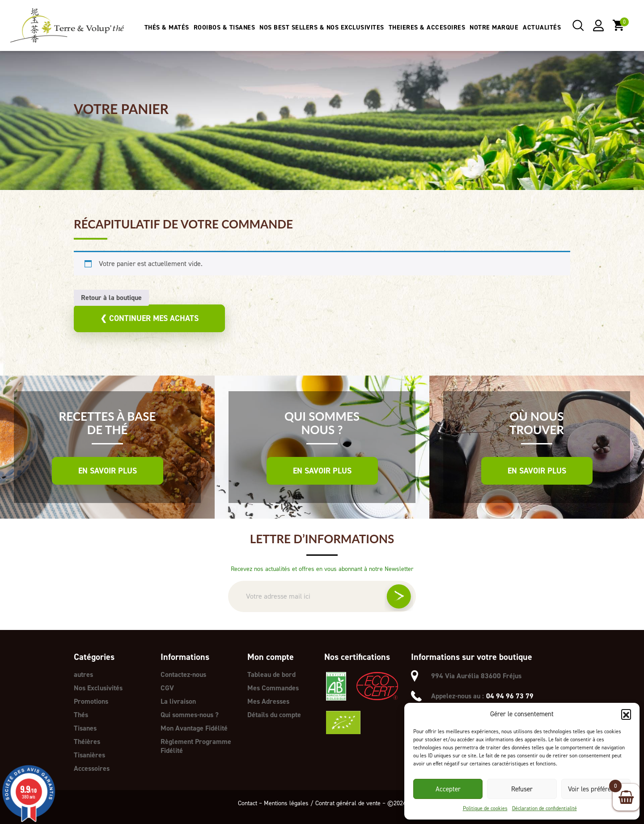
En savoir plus (108, 471)
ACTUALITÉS (542, 27)
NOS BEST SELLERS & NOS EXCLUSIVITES (322, 27)
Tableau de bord (271, 674)
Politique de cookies (485, 808)
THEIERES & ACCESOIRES (427, 27)
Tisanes (85, 728)
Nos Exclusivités (98, 688)
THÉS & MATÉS (167, 27)
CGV (167, 688)
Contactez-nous (183, 674)
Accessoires (92, 768)
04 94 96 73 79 (510, 696)
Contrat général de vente (348, 803)
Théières (87, 742)
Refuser (522, 789)
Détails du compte (274, 715)
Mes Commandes (273, 688)
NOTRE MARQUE (494, 27)
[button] (626, 714)
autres (83, 674)
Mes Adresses (268, 701)
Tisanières (89, 755)
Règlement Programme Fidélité (196, 746)
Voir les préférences (596, 789)
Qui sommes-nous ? (190, 715)
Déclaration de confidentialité (544, 808)
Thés (81, 715)
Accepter (448, 789)
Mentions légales (286, 803)
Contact (248, 803)
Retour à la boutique (111, 298)
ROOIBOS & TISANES (225, 27)
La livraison (178, 701)
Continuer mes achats (149, 318)
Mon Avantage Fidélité (194, 728)
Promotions (91, 701)
